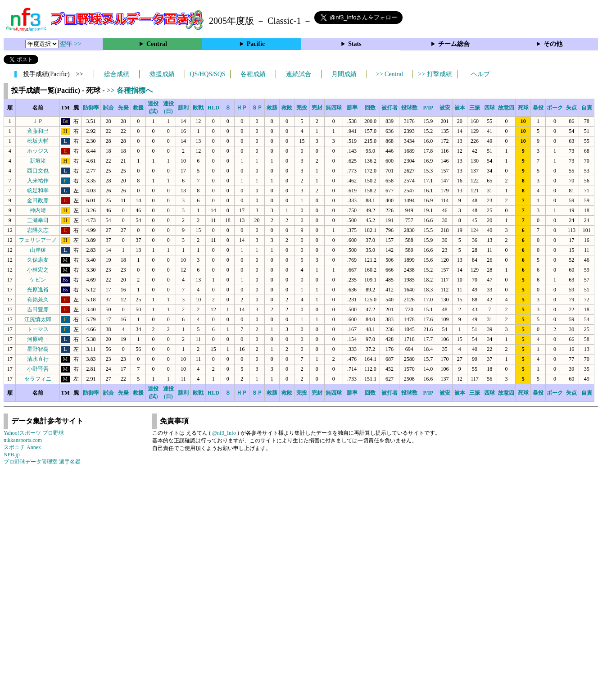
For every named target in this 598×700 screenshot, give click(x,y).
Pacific (256, 44)
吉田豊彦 (38, 309)
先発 (123, 108)
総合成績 (117, 74)
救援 (138, 108)
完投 (302, 108)
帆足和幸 (38, 191)
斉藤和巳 (38, 131)
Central (157, 44)
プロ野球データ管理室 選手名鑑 (42, 462)
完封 (317, 108)
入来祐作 (38, 181)
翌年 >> (70, 44)
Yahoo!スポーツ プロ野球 (34, 433)
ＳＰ (257, 108)
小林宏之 (38, 270)
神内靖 (38, 210)
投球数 (409, 108)
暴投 (538, 108)
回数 (370, 108)
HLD (213, 108)
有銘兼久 (38, 300)
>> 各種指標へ (130, 90)
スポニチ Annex (22, 447)
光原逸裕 (38, 290)
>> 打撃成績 (435, 74)
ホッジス (38, 151)
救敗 (287, 108)
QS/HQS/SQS (207, 74)
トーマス (38, 329)
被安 (445, 108)
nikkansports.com (23, 440)
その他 (553, 44)
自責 (587, 108)
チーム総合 (454, 44)
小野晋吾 (38, 369)
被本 (460, 108)
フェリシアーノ (38, 240)
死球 (523, 108)
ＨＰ (242, 108)
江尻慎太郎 (38, 319)
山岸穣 (38, 250)
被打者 (390, 108)
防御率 (91, 108)
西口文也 (38, 171)
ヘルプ (480, 74)
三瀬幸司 (38, 220)
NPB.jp (12, 455)
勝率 (352, 108)
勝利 (183, 108)
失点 (571, 108)
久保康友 (38, 260)
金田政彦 (38, 200)
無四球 (334, 108)
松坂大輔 (38, 141)
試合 (109, 108)
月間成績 (344, 74)
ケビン (38, 280)
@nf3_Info (224, 433)
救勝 (272, 108)
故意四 (506, 108)
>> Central (390, 74)
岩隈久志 (38, 230)
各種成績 (253, 74)
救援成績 (162, 74)
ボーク (555, 108)
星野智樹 (38, 349)
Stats (355, 44)
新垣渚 (38, 161)
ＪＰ (38, 121)
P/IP (428, 108)
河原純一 (38, 339)
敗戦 (198, 108)
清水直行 (38, 359)
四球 (489, 108)
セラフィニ (38, 379)
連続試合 (299, 74)
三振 (475, 108)
